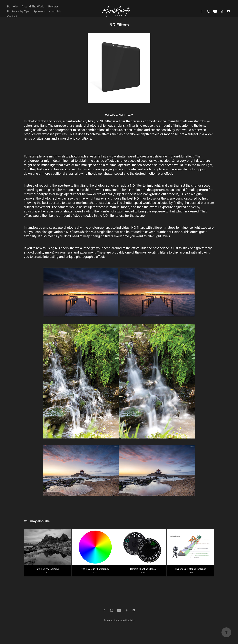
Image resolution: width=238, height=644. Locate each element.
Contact (12, 16)
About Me (55, 11)
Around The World (33, 6)
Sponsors (39, 11)
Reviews (53, 6)
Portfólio (12, 6)
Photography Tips (18, 11)
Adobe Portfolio (126, 620)
